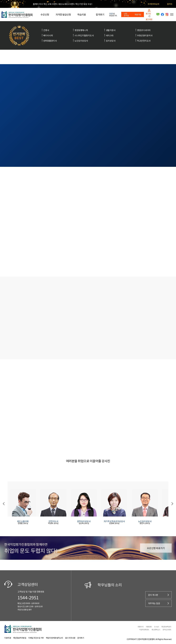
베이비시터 (48, 35)
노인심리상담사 (81, 41)
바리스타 (110, 35)
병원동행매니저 (81, 30)
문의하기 (81, 638)
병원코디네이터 (144, 30)
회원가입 (138, 14)
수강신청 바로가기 (156, 548)
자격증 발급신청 (63, 14)
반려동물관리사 (50, 41)
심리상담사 (111, 41)
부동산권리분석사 (145, 35)
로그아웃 (149, 19)
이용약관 (8, 638)
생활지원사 (111, 30)
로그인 (148, 13)
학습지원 (82, 14)
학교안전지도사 (144, 41)
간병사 (46, 30)
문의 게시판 (153, 595)
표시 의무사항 (70, 638)
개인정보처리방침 (20, 638)
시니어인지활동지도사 (84, 35)
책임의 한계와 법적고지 (54, 638)
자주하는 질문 (154, 603)
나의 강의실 (126, 14)
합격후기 (100, 14)
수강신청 (45, 14)
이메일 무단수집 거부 (36, 638)
